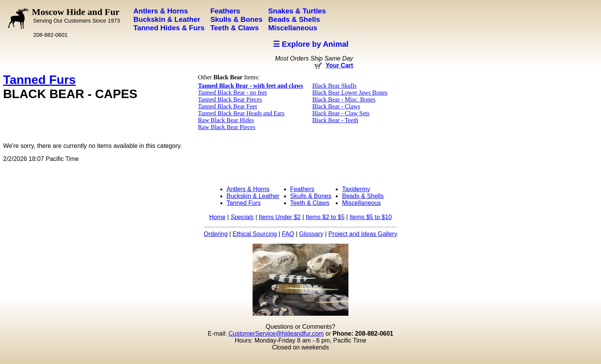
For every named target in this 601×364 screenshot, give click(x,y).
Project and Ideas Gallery (363, 234)
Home (218, 217)
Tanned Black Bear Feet (227, 106)
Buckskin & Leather (253, 196)
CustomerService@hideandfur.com (276, 334)
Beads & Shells (363, 196)
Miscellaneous (361, 203)
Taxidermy (356, 189)
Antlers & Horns (248, 189)
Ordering (216, 234)
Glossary (311, 234)
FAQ (288, 234)
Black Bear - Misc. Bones (344, 99)
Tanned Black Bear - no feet (232, 93)
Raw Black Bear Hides (226, 120)
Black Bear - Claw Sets (341, 113)
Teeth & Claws (310, 203)
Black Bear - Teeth (335, 120)
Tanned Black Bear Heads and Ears (241, 113)
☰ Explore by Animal (311, 44)
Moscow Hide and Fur (76, 15)
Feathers (302, 189)
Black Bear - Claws (336, 106)
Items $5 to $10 (371, 217)
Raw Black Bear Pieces (227, 127)
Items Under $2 (280, 217)
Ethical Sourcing (255, 234)
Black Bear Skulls (335, 86)
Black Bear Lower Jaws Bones (350, 93)
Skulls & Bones (311, 196)
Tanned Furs (39, 80)
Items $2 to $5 (325, 217)
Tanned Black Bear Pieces (230, 99)
